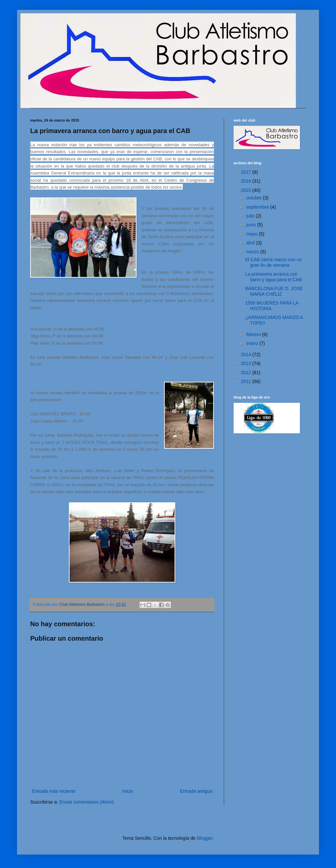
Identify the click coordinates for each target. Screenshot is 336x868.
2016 (247, 181)
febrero (254, 334)
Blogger (205, 838)
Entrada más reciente (54, 791)
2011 (247, 381)
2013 (247, 363)
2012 (247, 373)
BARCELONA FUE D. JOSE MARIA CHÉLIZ (274, 291)
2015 (247, 190)
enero (253, 343)
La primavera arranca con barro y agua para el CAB (273, 277)
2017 (247, 172)
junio (252, 225)
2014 (247, 354)
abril (251, 243)
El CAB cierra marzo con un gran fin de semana (273, 262)
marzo (253, 252)
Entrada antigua (196, 791)
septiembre (258, 207)
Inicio (128, 791)
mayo (252, 234)
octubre (254, 198)
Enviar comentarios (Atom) (87, 802)
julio (251, 216)
